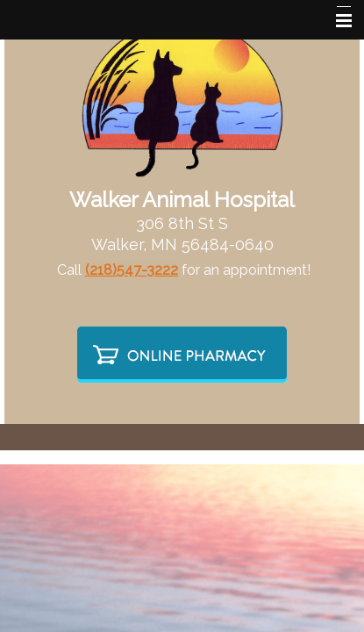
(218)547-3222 (132, 270)
